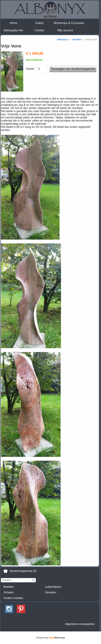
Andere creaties (13, 598)
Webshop (62, 39)
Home (14, 23)
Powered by (51, 638)
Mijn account (65, 30)
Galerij (39, 23)
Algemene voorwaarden (80, 624)
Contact (39, 30)
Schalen (9, 592)
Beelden (9, 587)
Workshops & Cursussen (69, 23)
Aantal (30, 69)
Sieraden (51, 592)
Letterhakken (53, 587)
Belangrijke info (13, 30)
